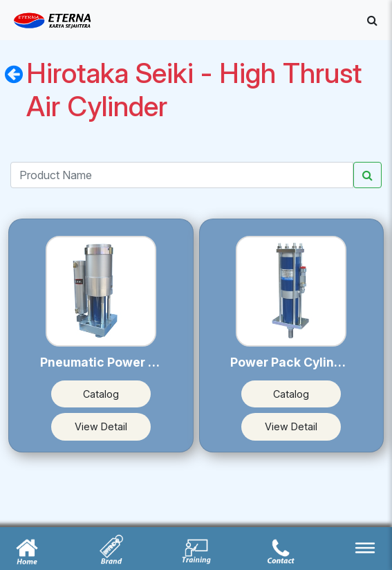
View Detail (101, 426)
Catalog (101, 394)
